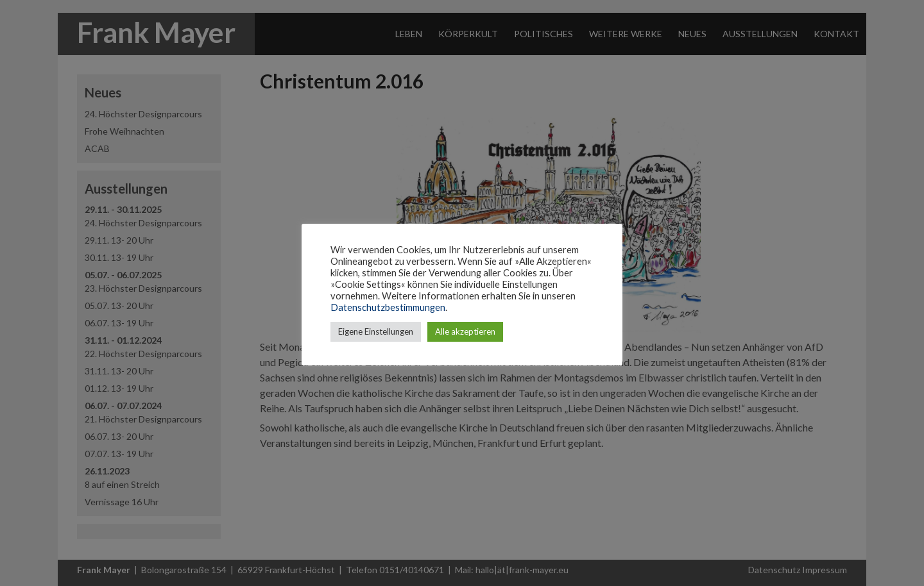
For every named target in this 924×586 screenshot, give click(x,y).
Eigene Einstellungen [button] (376, 331)
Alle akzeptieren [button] (465, 331)
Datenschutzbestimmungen (388, 307)
